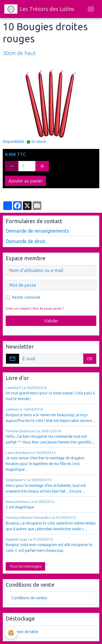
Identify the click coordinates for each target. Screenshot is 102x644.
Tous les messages (25, 566)
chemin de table (25, 632)
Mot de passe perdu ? (48, 308)
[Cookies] (11, 633)
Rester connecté (26, 297)
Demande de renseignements (37, 231)
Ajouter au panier (25, 181)
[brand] (39, 9)
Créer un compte (18, 308)
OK (90, 359)
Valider (51, 321)
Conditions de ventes (29, 598)
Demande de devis (26, 241)
